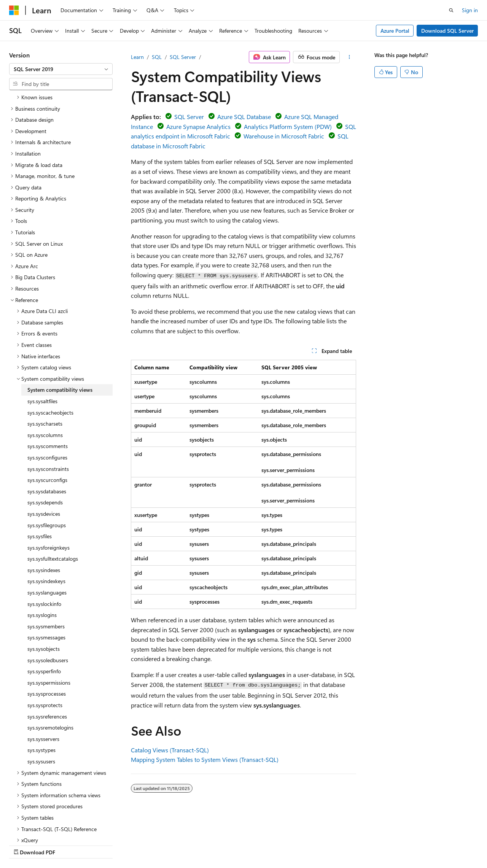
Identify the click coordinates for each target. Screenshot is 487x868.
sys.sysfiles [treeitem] (40, 470)
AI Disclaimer (24, 845)
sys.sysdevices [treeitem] (44, 448)
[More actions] (349, 57)
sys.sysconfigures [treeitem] (47, 391)
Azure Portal (395, 31)
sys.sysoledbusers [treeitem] (48, 594)
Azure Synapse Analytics (198, 126)
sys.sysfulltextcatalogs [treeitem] (53, 492)
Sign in (470, 10)
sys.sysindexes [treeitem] (44, 504)
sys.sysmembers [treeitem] (46, 560)
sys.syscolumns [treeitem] (45, 369)
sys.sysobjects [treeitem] (44, 583)
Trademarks (242, 845)
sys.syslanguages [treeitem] (47, 526)
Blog (104, 845)
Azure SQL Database (244, 117)
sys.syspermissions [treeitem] (49, 616)
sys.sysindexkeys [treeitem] (46, 515)
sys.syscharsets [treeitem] (45, 357)
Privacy (166, 845)
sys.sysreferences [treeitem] (47, 650)
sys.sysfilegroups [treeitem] (47, 459)
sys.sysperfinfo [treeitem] (44, 605)
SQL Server (183, 57)
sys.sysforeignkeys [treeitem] (49, 481)
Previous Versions (69, 845)
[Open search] (451, 10)
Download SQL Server (447, 31)
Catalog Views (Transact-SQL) (170, 750)
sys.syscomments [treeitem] (48, 380)
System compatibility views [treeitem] (60, 324)
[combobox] (61, 69)
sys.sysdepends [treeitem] (45, 436)
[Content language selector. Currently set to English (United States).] (44, 827)
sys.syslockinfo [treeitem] (44, 538)
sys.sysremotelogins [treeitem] (50, 661)
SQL (157, 57)
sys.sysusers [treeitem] (41, 695)
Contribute (136, 845)
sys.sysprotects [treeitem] (45, 639)
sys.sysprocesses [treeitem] (47, 627)
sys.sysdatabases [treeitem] (47, 425)
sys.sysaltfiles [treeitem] (42, 335)
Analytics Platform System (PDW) (288, 126)
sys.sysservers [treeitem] (43, 673)
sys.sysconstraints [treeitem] (48, 403)
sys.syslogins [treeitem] (42, 549)
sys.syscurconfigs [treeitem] (47, 414)
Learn (137, 57)
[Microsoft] (14, 10)
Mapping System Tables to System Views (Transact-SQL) (205, 759)
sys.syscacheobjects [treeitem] (50, 346)
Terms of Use (204, 845)
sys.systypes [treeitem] (41, 684)
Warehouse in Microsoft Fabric (284, 136)
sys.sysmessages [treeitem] (46, 571)
